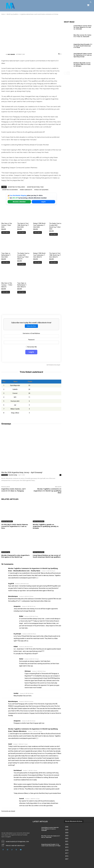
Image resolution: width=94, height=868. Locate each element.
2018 (67, 850)
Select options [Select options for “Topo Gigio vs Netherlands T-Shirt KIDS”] (6, 262)
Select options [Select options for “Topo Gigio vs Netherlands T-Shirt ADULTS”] (22, 292)
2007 (67, 859)
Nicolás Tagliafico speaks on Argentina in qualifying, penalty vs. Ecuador (46, 526)
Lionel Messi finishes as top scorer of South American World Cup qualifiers (47, 556)
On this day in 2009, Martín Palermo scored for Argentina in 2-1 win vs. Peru (15, 526)
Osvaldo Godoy (13, 475)
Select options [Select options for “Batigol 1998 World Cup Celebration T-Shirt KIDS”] (38, 232)
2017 (67, 853)
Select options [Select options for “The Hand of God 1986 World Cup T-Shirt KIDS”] (22, 232)
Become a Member (19, 202)
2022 (67, 838)
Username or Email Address (31, 333)
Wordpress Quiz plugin (54, 365)
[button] (91, 2)
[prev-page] (65, 73)
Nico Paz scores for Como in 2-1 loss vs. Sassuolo (83, 36)
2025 (67, 830)
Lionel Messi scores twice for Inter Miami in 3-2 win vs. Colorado (83, 27)
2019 (67, 847)
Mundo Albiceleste (26, 190)
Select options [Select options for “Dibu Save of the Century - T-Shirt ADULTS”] (6, 292)
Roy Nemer (11, 54)
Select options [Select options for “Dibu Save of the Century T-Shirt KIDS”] (6, 232)
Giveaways (5, 475)
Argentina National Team (35, 187)
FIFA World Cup (6, 552)
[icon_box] (13, 845)
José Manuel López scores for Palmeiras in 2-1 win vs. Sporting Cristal (82, 55)
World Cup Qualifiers (41, 190)
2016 (67, 856)
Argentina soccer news (10, 190)
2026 (67, 827)
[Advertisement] (31, 34)
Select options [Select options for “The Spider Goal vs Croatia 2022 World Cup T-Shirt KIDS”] (53, 234)
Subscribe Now (31, 326)
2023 (67, 835)
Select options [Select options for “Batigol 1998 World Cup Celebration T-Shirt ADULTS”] (38, 262)
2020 (67, 844)
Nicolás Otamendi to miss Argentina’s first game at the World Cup (15, 556)
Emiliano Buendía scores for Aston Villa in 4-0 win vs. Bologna (83, 64)
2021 (67, 841)
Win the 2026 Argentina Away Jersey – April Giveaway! (21, 472)
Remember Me (31, 347)
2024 (67, 833)
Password (31, 340)
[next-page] (68, 73)
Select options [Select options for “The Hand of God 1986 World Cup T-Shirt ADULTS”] (53, 262)
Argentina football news (16, 187)
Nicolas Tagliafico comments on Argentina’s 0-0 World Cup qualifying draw (47, 491)
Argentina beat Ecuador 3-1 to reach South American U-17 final (83, 46)
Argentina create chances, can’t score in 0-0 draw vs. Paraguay (13, 490)
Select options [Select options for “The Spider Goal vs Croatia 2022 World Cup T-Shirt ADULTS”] (22, 264)
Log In (43, 202)
